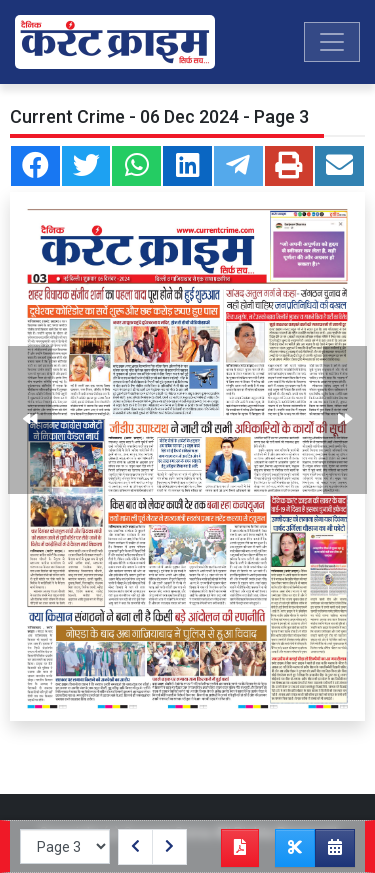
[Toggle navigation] (332, 42)
